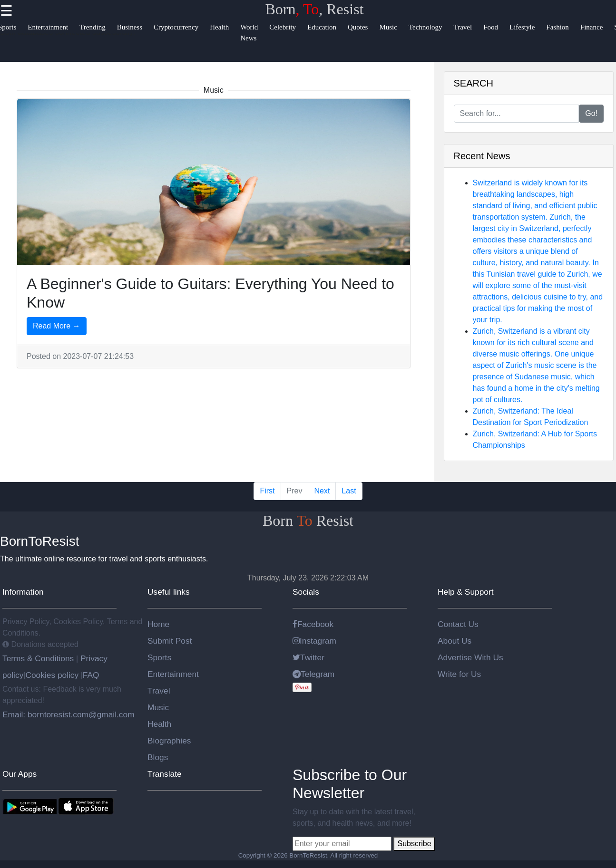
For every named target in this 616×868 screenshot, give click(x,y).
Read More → (57, 326)
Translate (165, 774)
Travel (159, 691)
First (267, 491)
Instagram (314, 641)
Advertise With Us (470, 657)
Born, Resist (315, 9)
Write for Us (459, 674)
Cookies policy (52, 675)
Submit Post (170, 641)
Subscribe (414, 844)
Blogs (158, 757)
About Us (455, 641)
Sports (159, 657)
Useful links (169, 592)
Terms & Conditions (39, 658)
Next (322, 491)
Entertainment (173, 674)
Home (158, 624)
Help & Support (466, 592)
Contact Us (458, 624)
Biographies (169, 741)
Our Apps (20, 774)
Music (158, 707)
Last (349, 491)
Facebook (313, 624)
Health (159, 724)
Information (23, 592)
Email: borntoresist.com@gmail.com (68, 714)
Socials (306, 592)
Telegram (313, 674)
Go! (591, 113)
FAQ (91, 675)
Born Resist (308, 521)
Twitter (308, 657)
